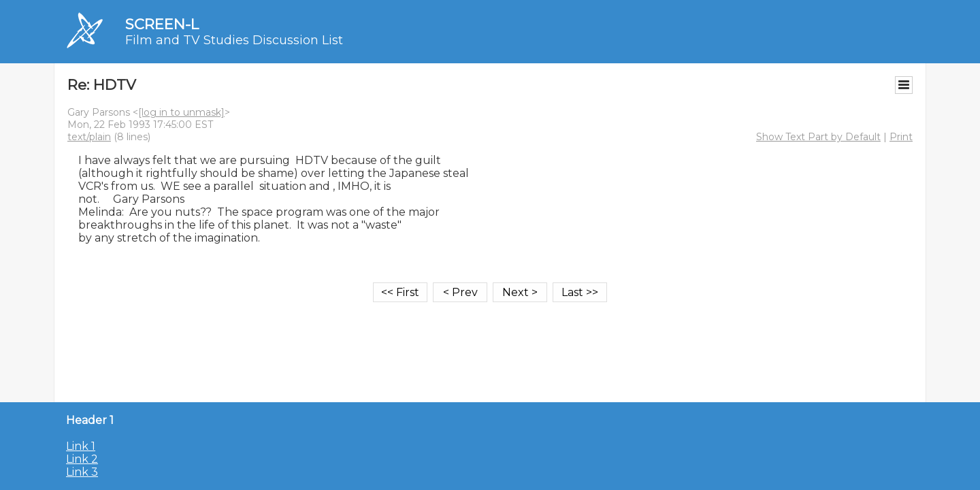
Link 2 (82, 459)
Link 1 (81, 446)
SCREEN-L (162, 24)
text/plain (89, 137)
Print (901, 137)
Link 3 (82, 472)
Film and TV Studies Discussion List (234, 40)
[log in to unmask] (181, 112)
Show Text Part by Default (818, 137)
